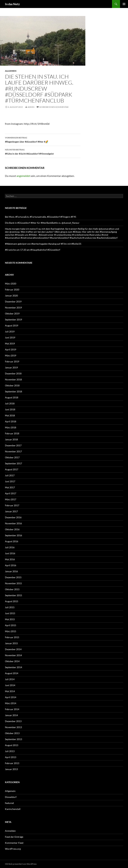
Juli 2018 (10, 403)
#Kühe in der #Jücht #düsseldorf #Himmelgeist (43, 151)
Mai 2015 (10, 619)
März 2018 (11, 427)
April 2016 (11, 565)
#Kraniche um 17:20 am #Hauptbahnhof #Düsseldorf (33, 250)
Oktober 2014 (12, 661)
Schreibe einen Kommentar (54, 107)
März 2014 (11, 703)
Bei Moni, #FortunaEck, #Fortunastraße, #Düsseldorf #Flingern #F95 (41, 217)
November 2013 (13, 727)
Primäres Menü (124, 4)
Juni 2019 (10, 337)
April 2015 (11, 625)
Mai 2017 (10, 487)
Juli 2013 (10, 751)
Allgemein (11, 71)
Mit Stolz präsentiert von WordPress (21, 864)
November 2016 (13, 523)
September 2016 (13, 535)
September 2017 (13, 463)
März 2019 (11, 355)
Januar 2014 (11, 715)
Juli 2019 (10, 331)
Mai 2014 (10, 691)
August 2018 (12, 397)
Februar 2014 (12, 709)
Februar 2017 (12, 505)
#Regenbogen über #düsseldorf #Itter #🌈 (43, 139)
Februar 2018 (12, 433)
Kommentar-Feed (14, 843)
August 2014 (12, 673)
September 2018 (13, 391)
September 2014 (13, 667)
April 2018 (11, 421)
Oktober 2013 (12, 733)
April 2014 (11, 697)
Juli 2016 (10, 547)
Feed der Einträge (14, 837)
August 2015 (12, 601)
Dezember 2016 (13, 517)
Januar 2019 (11, 367)
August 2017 (12, 469)
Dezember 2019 (13, 302)
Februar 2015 (12, 637)
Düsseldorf (11, 797)
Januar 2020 (11, 296)
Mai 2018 (10, 415)
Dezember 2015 (13, 577)
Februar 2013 (12, 763)
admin (31, 107)
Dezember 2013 (13, 721)
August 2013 (12, 745)
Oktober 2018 (12, 385)
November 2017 (13, 451)
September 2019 (13, 320)
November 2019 (13, 308)
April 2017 (11, 493)
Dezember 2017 (13, 445)
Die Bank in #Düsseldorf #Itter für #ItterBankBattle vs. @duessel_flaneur (42, 223)
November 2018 (13, 379)
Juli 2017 (10, 475)
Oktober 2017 (12, 457)
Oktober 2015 (12, 589)
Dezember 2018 (13, 373)
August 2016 (12, 541)
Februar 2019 (12, 361)
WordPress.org (13, 849)
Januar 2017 (11, 511)
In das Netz (12, 4)
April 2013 (11, 757)
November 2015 (13, 583)
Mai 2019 (10, 343)
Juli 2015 (10, 607)
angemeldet (23, 176)
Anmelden (10, 831)
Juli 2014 (10, 679)
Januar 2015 (11, 643)
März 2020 (11, 284)
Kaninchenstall (13, 809)
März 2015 (11, 631)
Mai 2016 (10, 559)
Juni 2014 (10, 685)
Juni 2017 (10, 481)
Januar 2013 (11, 769)
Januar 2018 (11, 439)
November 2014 (13, 655)
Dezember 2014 (13, 649)
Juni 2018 (10, 409)
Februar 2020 (12, 290)
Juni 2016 (10, 553)
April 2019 (11, 349)
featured (9, 803)
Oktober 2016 (12, 529)
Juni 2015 (10, 613)
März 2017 (11, 499)
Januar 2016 (11, 571)
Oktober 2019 (12, 314)
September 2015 (13, 595)
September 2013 (13, 739)
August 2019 (12, 325)
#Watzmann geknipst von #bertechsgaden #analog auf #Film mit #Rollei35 (43, 244)
